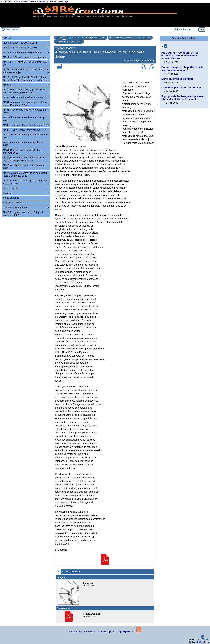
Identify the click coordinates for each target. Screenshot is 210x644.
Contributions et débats (26, 207)
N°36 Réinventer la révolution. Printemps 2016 (24, 119)
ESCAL (200, 642)
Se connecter (12, 29)
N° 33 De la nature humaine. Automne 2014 (26, 98)
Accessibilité (7, 2)
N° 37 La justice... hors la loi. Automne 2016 (26, 125)
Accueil (59, 38)
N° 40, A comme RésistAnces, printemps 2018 (24, 144)
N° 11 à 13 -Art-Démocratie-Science (26, 52)
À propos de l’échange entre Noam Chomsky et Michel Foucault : (183, 98)
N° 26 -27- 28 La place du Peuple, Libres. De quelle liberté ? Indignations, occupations (26, 79)
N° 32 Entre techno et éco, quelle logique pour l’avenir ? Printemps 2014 (26, 91)
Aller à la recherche (39, 1)
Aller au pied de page (59, 1)
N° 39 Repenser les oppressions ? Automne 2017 (26, 136)
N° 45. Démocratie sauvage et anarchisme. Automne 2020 (26, 182)
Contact (89, 632)
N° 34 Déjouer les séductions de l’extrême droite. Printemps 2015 (26, 104)
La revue (26, 193)
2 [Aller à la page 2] (166, 46)
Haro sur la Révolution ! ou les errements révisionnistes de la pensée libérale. (180, 56)
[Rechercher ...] (186, 29)
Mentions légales (105, 632)
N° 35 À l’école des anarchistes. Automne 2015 (26, 111)
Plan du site (76, 632)
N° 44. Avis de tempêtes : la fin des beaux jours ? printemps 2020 (25, 174)
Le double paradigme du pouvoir (181, 88)
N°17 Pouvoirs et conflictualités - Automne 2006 (130, 38)
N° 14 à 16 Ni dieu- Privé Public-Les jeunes (26, 58)
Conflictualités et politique (177, 79)
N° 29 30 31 (26, 85)
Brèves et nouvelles (13, 203)
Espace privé (123, 632)
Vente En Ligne (11, 198)
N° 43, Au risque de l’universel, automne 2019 (24, 167)
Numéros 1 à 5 (26, 43)
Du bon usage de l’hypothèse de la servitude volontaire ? (182, 69)
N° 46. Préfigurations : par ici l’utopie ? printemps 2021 (23, 214)
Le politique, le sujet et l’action (69, 42)
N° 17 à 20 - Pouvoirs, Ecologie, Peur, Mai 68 (86, 38)
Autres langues (26, 188)
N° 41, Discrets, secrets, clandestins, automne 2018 (26, 151)
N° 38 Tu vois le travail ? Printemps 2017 (24, 130)
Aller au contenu (21, 1)
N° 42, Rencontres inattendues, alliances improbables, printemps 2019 (24, 159)
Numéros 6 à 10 (26, 48)
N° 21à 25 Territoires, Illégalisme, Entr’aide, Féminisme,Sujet (26, 71)
